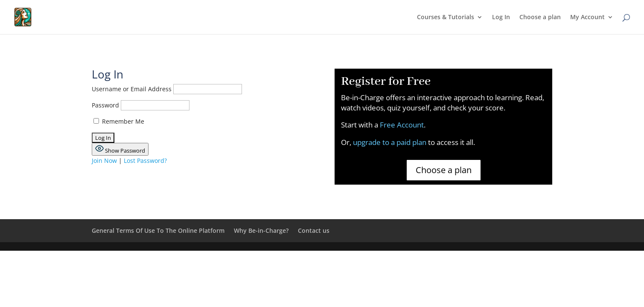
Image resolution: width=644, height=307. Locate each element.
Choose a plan (540, 17)
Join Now (104, 161)
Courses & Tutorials (446, 17)
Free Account (402, 125)
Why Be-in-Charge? (261, 230)
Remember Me (119, 121)
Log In (501, 17)
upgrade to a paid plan (390, 142)
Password (105, 105)
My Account (587, 17)
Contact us (314, 230)
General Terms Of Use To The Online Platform (158, 230)
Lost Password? (145, 161)
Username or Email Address (132, 89)
